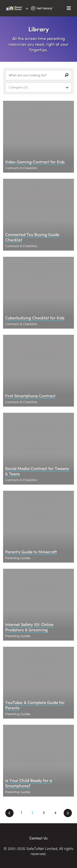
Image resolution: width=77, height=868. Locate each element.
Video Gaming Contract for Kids (35, 162)
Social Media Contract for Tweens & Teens (37, 471)
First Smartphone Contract (30, 396)
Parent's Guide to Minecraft (31, 552)
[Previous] (9, 813)
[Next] (68, 813)
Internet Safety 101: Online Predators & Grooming (29, 627)
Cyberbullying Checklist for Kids (35, 318)
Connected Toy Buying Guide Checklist (32, 237)
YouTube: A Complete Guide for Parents (35, 705)
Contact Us (38, 838)
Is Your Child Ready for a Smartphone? (29, 783)
